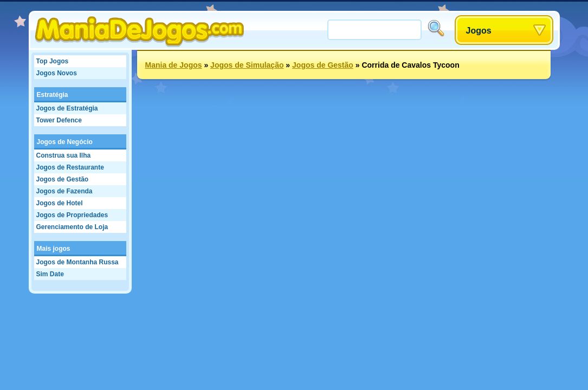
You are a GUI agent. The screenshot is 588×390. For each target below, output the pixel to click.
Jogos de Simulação (247, 65)
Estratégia (53, 95)
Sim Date (50, 274)
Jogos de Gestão (63, 179)
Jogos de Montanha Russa (77, 262)
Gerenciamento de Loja (72, 227)
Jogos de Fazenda (64, 191)
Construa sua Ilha (64, 155)
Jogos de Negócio (65, 142)
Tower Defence (59, 120)
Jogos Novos (57, 73)
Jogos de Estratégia (67, 108)
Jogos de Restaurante (70, 167)
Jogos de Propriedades (72, 215)
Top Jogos (53, 61)
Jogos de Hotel (60, 203)
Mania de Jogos (174, 65)
